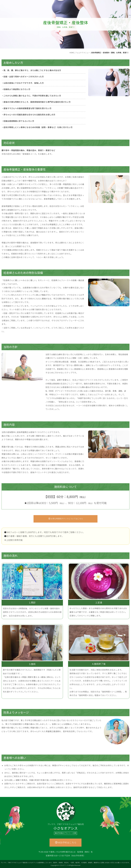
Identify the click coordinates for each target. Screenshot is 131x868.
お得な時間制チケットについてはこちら (66, 519)
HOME (72, 53)
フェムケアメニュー (83, 53)
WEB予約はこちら (66, 843)
